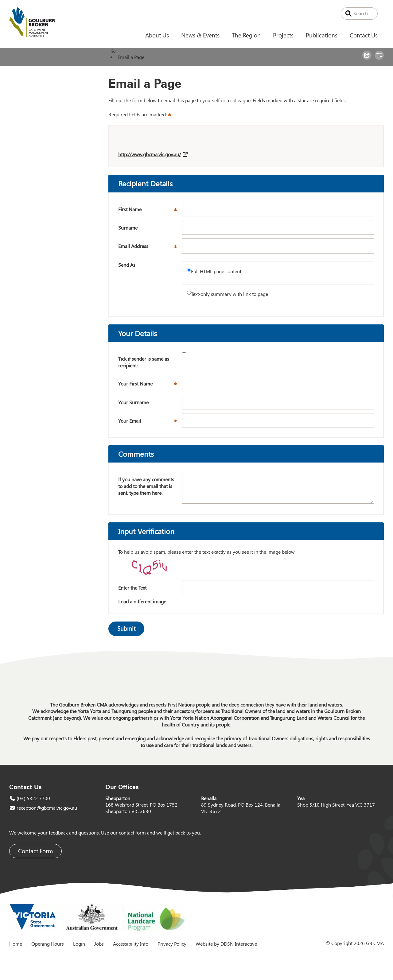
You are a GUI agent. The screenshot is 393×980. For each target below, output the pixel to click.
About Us (157, 35)
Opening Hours (48, 944)
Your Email (150, 423)
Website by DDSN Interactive (226, 944)
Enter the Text (132, 588)
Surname (128, 228)
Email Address (150, 248)
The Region (246, 35)
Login (79, 944)
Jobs (99, 944)
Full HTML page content (216, 271)
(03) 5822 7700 (33, 798)
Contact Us (364, 35)
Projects (283, 35)
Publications (322, 35)
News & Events (200, 35)
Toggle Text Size (380, 60)
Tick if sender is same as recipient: (144, 362)
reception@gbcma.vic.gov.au (47, 808)
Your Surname (133, 402)
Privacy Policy (172, 944)
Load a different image (142, 601)
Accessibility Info (131, 944)
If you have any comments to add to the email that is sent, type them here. (146, 486)
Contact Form (35, 851)
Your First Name (150, 385)
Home (16, 944)
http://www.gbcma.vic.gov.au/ (150, 154)
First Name (150, 211)
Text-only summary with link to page (230, 294)
